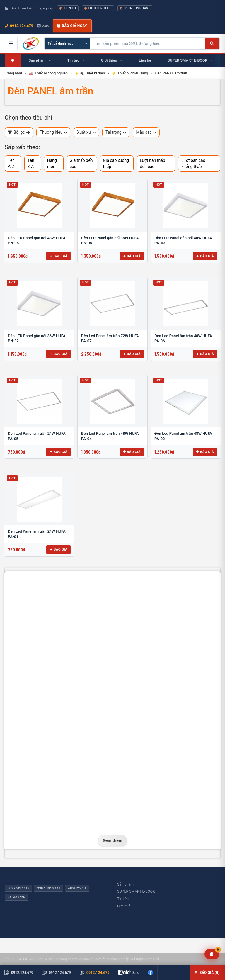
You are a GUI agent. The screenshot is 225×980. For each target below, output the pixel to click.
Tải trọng (116, 132)
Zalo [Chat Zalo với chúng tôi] (43, 26)
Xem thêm (113, 840)
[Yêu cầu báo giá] (212, 954)
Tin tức (123, 899)
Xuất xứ (86, 132)
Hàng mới (52, 163)
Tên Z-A (31, 163)
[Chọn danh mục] (67, 43)
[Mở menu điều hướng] (11, 43)
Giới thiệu (125, 906)
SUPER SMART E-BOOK (136, 891)
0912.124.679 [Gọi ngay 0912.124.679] (19, 26)
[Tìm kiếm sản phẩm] (148, 43)
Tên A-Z (11, 163)
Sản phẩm (125, 884)
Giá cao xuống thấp (116, 163)
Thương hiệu (53, 132)
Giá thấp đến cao (81, 163)
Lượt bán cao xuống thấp (193, 163)
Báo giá (58, 256)
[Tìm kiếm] (212, 43)
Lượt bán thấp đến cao (152, 163)
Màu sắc (146, 132)
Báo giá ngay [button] (72, 26)
